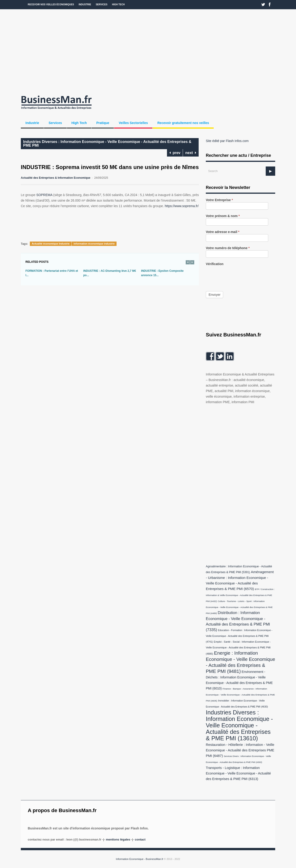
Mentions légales (118, 839)
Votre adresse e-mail (223, 232)
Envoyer (214, 295)
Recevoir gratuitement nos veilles (183, 123)
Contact (140, 839)
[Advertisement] (148, 51)
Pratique (103, 123)
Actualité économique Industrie (51, 244)
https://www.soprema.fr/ (182, 206)
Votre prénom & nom (223, 216)
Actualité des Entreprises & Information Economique (56, 178)
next (191, 153)
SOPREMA (44, 195)
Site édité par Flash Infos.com (227, 141)
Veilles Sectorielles (133, 123)
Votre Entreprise (219, 200)
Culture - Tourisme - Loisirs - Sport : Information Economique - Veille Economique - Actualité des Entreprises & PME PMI (239, 607)
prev (175, 153)
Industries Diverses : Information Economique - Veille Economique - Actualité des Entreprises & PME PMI (107, 144)
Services (102, 5)
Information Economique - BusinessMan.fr (140, 859)
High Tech (118, 5)
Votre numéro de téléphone (228, 248)
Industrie (85, 5)
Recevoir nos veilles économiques (51, 5)
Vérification (215, 264)
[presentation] (241, 275)
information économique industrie (94, 244)
